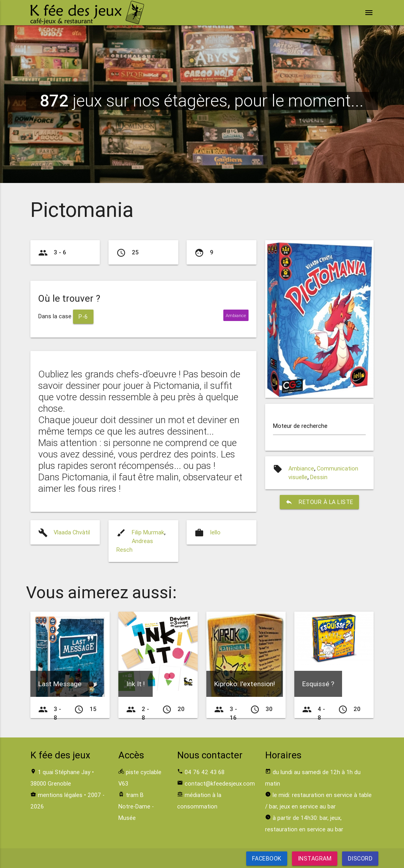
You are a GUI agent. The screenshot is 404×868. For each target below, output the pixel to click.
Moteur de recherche (300, 426)
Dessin (319, 477)
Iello (215, 532)
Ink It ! (136, 684)
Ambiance (301, 468)
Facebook (267, 858)
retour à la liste (319, 502)
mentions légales (60, 795)
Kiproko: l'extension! (245, 684)
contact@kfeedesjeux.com (220, 783)
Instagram (315, 858)
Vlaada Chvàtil (72, 532)
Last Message (60, 684)
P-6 (83, 316)
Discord (360, 858)
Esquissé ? (318, 684)
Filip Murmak (148, 532)
